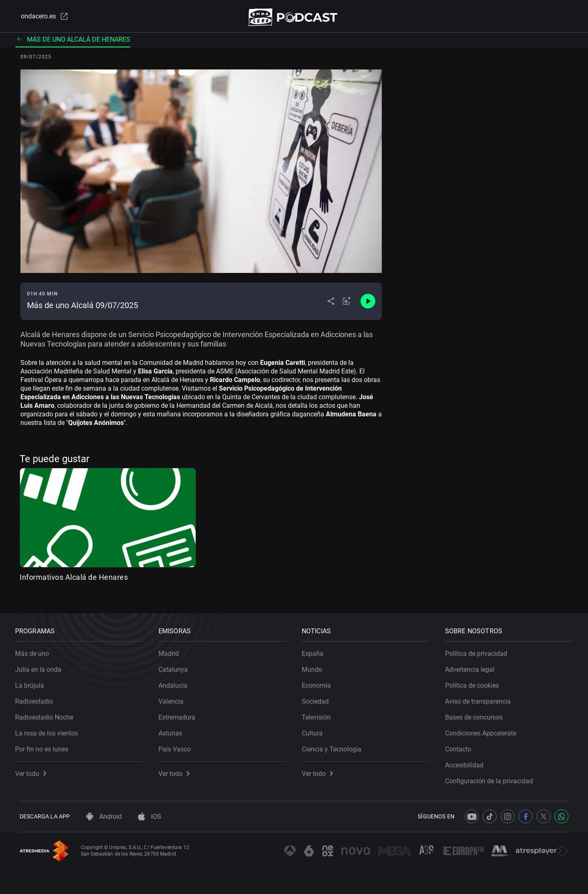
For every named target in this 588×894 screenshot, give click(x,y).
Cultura (317, 729)
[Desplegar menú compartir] (331, 305)
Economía (321, 681)
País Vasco (179, 745)
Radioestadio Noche (49, 713)
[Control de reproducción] (368, 305)
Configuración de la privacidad (493, 777)
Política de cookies (477, 681)
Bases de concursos (478, 713)
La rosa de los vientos (51, 729)
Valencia (175, 697)
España (317, 649)
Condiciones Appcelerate (485, 729)
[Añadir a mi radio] (347, 305)
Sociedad (320, 697)
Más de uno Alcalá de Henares (73, 43)
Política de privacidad (481, 649)
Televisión (321, 713)
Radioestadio (39, 697)
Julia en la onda (43, 665)
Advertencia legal (474, 665)
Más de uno (37, 649)
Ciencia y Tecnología (336, 745)
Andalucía (177, 681)
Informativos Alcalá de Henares (74, 580)
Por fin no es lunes (46, 745)
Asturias (175, 729)
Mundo (316, 665)
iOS (150, 817)
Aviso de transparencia (482, 697)
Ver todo (35, 769)
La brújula (34, 681)
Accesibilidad (469, 761)
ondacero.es (39, 18)
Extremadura (181, 713)
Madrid (173, 649)
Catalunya (178, 665)
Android (104, 817)
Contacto (463, 745)
